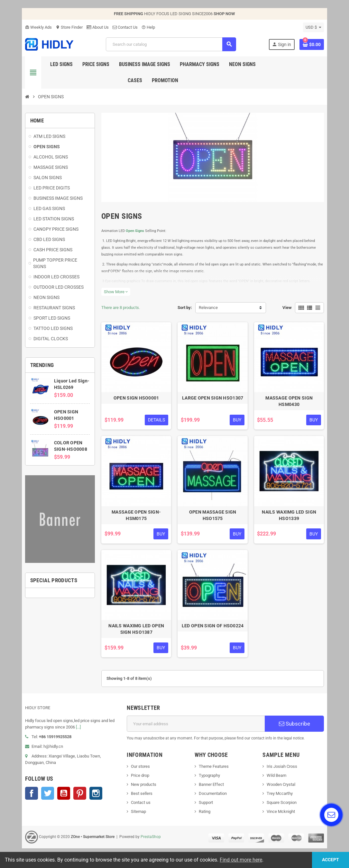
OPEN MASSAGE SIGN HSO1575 (213, 518)
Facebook (30, 797)
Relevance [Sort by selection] (209, 309)
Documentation (213, 797)
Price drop (139, 779)
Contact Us (124, 27)
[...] (77, 731)
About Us (96, 27)
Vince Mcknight (282, 815)
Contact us (140, 806)
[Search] (171, 44)
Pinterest (78, 797)
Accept (330, 860)
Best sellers (141, 797)
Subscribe (296, 727)
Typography (210, 779)
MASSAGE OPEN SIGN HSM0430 (290, 403)
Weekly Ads (37, 27)
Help (147, 27)
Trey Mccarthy (281, 797)
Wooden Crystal (282, 788)
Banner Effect (212, 788)
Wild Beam (277, 779)
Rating (205, 815)
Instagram (94, 797)
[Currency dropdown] (315, 27)
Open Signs (134, 232)
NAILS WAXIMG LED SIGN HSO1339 (290, 518)
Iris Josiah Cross (283, 770)
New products (143, 788)
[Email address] (196, 727)
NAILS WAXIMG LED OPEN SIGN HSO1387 (136, 632)
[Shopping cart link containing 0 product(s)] (314, 44)
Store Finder (68, 27)
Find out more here (241, 860)
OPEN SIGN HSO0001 (136, 400)
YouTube (62, 797)
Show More (115, 293)
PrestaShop (149, 840)
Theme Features (214, 770)
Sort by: (185, 309)
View (289, 309)
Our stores (140, 770)
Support (206, 806)
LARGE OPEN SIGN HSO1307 (213, 400)
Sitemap (138, 815)
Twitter (46, 797)
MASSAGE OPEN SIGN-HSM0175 (136, 518)
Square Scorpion (283, 806)
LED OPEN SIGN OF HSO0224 (213, 629)
